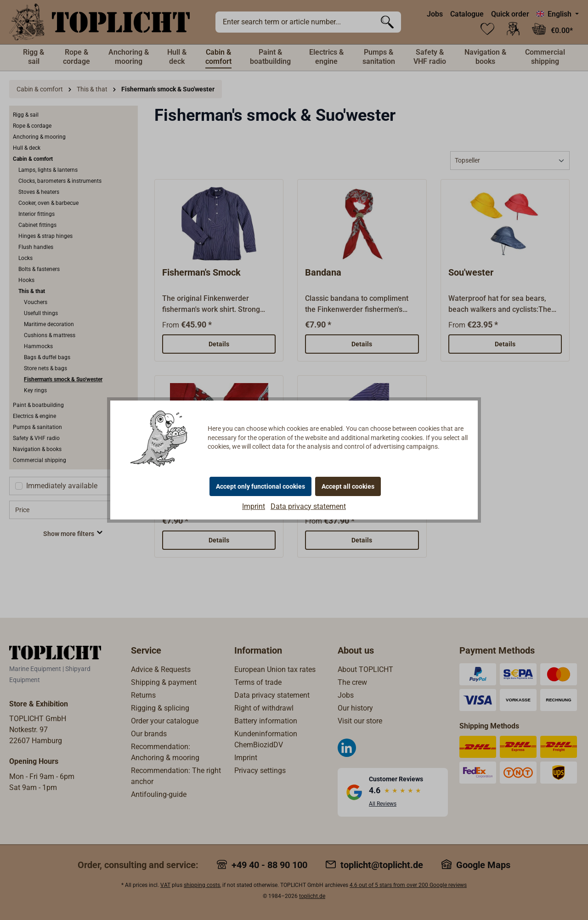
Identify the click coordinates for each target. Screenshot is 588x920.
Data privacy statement (308, 506)
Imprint (254, 506)
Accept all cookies (348, 486)
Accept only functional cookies (260, 486)
